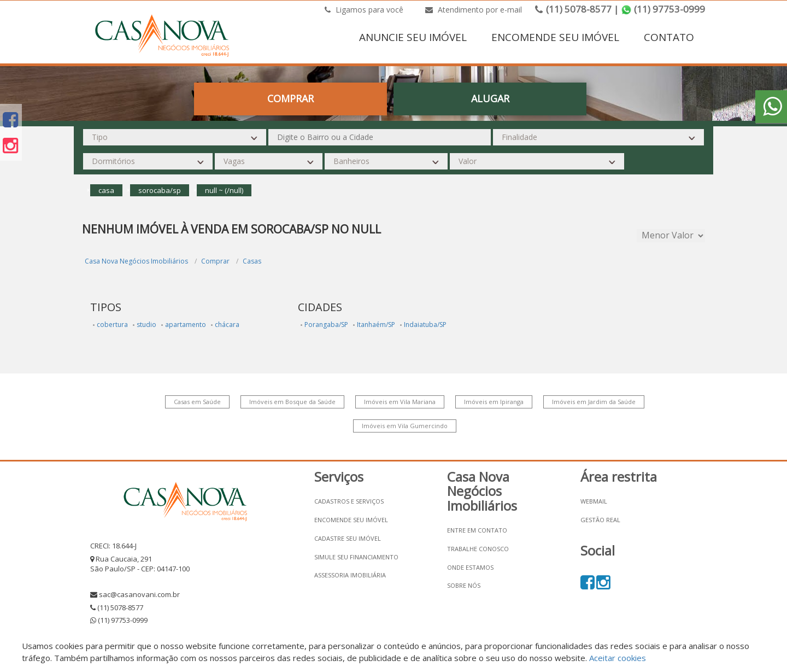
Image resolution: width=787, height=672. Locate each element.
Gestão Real (600, 520)
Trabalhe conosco (478, 549)
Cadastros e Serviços (349, 501)
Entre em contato (477, 530)
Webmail (594, 501)
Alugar (490, 98)
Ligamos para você (364, 10)
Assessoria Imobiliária (350, 575)
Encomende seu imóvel (351, 520)
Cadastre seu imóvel (348, 538)
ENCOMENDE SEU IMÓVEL (555, 37)
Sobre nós (464, 585)
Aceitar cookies (618, 658)
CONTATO (669, 37)
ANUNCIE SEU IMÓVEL (413, 37)
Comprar (290, 98)
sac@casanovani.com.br (139, 594)
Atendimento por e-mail (474, 10)
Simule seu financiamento (356, 557)
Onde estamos (470, 567)
